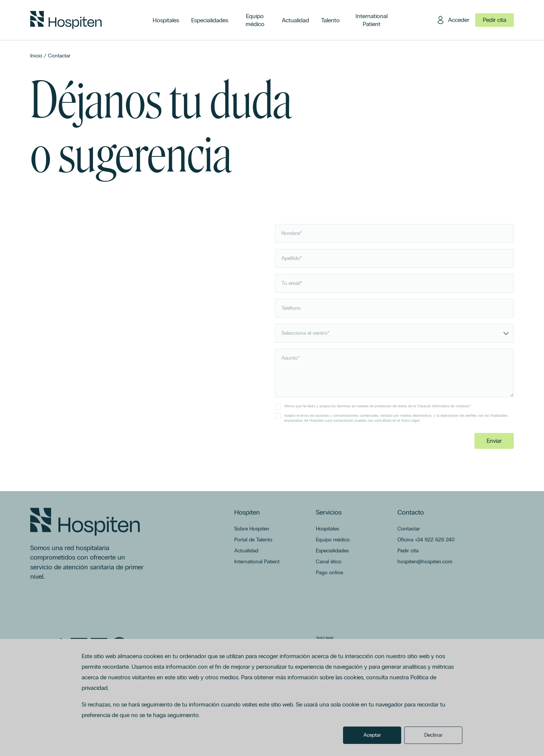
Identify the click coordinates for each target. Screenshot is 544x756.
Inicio (36, 56)
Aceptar (372, 735)
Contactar (59, 56)
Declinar (433, 735)
